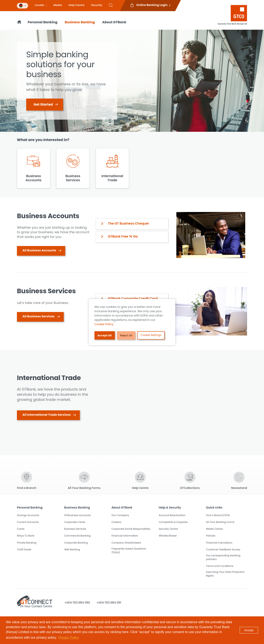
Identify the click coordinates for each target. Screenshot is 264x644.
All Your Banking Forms (220, 522)
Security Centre (168, 529)
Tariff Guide (24, 549)
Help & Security (170, 507)
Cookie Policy (104, 324)
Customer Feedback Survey (223, 549)
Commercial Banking (77, 536)
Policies (211, 536)
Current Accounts (28, 522)
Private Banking (27, 543)
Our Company (120, 515)
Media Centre (214, 529)
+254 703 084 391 (109, 603)
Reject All (126, 335)
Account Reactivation (172, 515)
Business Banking (80, 22)
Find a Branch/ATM (218, 515)
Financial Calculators (219, 543)
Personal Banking (42, 22)
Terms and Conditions (220, 566)
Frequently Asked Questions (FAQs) (129, 550)
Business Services (75, 529)
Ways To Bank (26, 536)
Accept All (105, 335)
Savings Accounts (28, 515)
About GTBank (114, 22)
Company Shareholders (126, 543)
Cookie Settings (151, 335)
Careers (116, 522)
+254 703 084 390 (77, 603)
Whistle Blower (168, 536)
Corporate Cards (75, 522)
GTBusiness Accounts (77, 515)
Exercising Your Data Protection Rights (225, 574)
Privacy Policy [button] (69, 638)
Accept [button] (249, 630)
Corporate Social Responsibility (131, 529)
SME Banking (72, 549)
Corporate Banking (76, 543)
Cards (21, 529)
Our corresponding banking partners (223, 557)
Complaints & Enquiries (173, 522)
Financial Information (125, 536)
